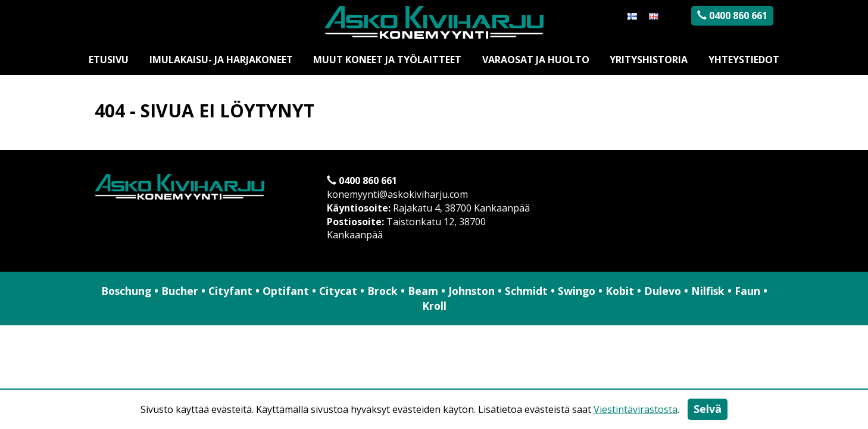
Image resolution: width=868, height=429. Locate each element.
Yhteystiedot (744, 60)
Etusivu (109, 60)
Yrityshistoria (649, 60)
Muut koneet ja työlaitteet (387, 60)
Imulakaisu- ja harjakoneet (221, 60)
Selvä (708, 409)
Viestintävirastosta (636, 409)
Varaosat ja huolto (536, 60)
